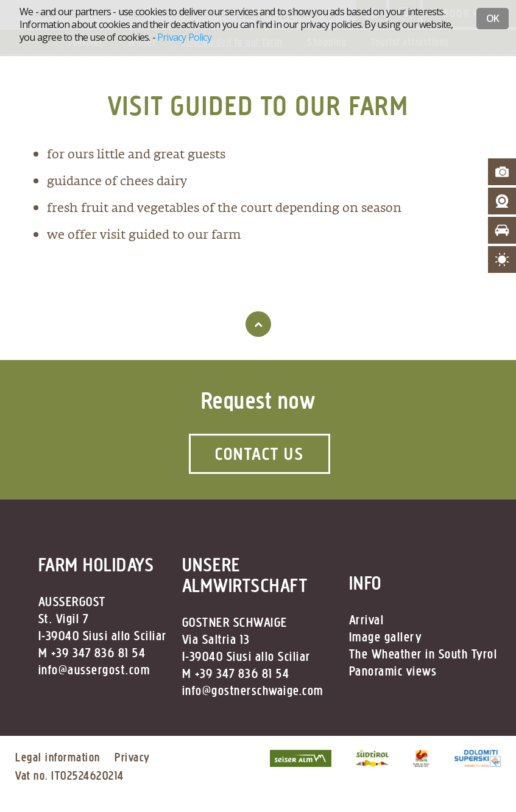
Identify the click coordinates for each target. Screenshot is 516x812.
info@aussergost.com (94, 670)
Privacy (132, 757)
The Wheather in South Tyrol (423, 654)
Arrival (367, 620)
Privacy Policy (184, 37)
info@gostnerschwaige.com (253, 691)
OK (493, 18)
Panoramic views (393, 671)
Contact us (260, 454)
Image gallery (386, 637)
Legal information (58, 757)
